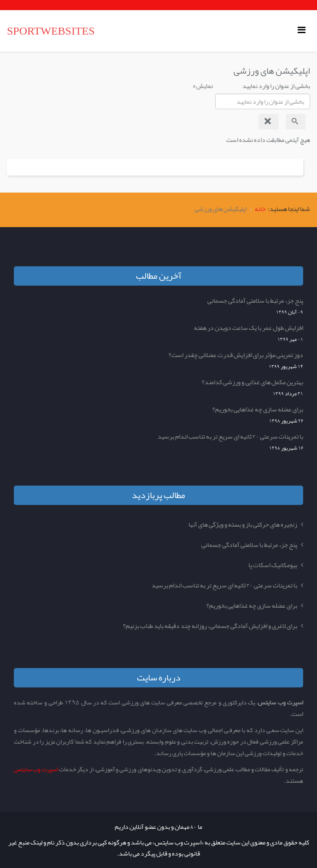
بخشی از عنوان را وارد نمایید (276, 86)
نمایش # (203, 86)
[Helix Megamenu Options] (304, 30)
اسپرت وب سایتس (36, 769)
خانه (260, 209)
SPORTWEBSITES (51, 31)
